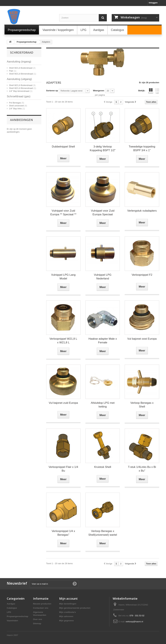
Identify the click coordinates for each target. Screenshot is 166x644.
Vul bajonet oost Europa (142, 339)
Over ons (38, 619)
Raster (151, 91)
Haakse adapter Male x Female (103, 341)
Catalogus (12, 608)
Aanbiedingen (21, 120)
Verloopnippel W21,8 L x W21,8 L (63, 341)
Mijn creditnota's (68, 612)
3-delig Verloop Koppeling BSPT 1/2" (103, 148)
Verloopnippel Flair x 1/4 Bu (63, 469)
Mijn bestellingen (68, 604)
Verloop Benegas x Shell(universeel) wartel (103, 533)
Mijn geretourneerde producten (75, 608)
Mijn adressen (66, 616)
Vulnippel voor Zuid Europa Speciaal (103, 213)
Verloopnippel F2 (142, 275)
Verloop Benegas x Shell (142, 405)
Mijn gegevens (66, 621)
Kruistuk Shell (103, 467)
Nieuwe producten (42, 604)
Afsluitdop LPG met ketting (103, 405)
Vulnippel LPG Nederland (103, 277)
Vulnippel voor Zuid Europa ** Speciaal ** (63, 213)
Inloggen (153, 3)
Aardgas (11, 604)
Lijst (157, 91)
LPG (9, 612)
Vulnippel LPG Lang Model (63, 277)
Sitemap (37, 624)
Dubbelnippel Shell (63, 147)
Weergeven (98, 91)
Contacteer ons (41, 608)
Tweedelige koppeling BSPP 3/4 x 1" (142, 148)
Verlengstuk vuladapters (142, 211)
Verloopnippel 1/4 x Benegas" (63, 533)
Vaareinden (12, 621)
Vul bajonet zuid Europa (63, 403)
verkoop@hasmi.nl (134, 622)
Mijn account (68, 599)
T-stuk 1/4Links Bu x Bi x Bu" (142, 469)
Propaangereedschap (18, 616)
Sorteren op (52, 91)
